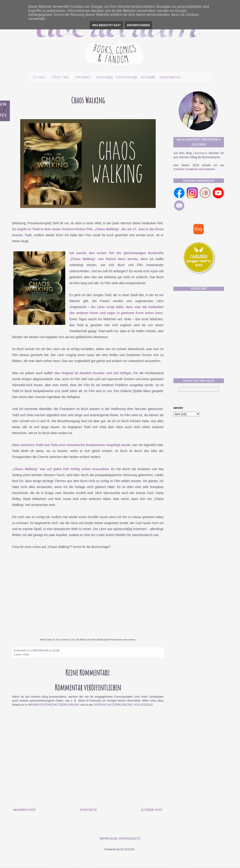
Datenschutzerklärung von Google (123, 705)
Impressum (108, 839)
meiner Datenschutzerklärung (54, 705)
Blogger (128, 849)
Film (26, 655)
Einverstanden (138, 25)
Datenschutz (130, 839)
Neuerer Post (25, 810)
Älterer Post (152, 810)
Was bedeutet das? (106, 25)
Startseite (88, 810)
